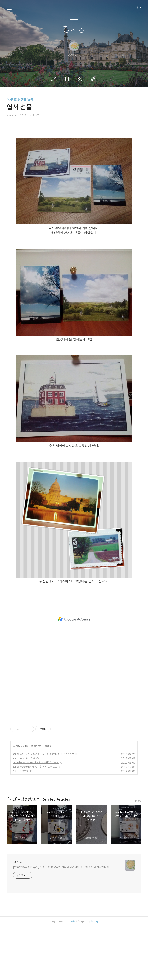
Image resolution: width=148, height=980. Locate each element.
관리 (94, 79)
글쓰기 (54, 79)
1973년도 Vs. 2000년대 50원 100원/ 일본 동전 (36, 816)
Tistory (95, 975)
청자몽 (74, 29)
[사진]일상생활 (20, 800)
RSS (80, 79)
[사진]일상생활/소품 (20, 100)
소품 (31, 800)
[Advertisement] (74, 161)
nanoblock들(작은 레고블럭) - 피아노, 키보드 (35, 821)
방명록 (67, 79)
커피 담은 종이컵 (20, 825)
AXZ (73, 975)
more (138, 855)
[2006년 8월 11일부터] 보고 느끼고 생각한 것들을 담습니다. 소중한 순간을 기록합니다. (61, 921)
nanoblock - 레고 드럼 (24, 812)
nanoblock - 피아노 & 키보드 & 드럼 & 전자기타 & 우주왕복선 (43, 808)
